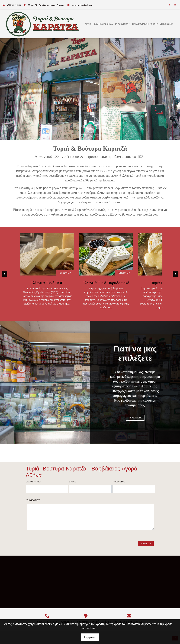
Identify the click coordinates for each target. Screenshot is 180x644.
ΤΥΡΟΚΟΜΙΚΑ (122, 24)
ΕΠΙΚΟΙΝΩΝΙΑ (166, 24)
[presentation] (54, 542)
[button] (14, 89)
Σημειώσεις (33, 500)
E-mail (73, 482)
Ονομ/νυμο (33, 482)
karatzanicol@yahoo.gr (82, 5)
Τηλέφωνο (119, 482)
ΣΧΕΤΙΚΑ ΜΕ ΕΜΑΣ (104, 24)
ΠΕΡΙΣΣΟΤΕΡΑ (54, 273)
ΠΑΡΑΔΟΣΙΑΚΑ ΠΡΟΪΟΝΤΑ (145, 24)
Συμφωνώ (90, 637)
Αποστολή (146, 544)
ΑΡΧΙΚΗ (89, 24)
